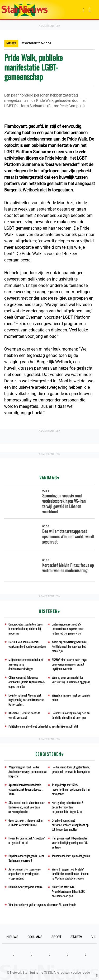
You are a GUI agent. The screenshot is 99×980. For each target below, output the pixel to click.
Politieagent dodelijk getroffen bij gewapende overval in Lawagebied (71, 769)
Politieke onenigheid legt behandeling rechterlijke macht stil (43, 726)
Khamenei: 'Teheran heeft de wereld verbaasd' (24, 715)
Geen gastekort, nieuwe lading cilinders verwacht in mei (25, 822)
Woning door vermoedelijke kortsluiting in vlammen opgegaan (71, 680)
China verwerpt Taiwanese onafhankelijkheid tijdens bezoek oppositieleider (27, 682)
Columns (35, 937)
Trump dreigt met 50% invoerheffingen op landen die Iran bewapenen (71, 789)
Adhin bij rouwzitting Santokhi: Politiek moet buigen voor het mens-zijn (69, 646)
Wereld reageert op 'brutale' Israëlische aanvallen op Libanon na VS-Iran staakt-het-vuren (70, 874)
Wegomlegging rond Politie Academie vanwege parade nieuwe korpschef (28, 771)
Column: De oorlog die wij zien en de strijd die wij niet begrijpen (71, 715)
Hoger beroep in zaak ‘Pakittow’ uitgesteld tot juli (27, 840)
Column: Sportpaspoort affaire (25, 887)
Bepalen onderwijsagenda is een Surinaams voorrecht (26, 858)
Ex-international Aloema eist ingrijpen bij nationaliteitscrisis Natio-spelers (26, 700)
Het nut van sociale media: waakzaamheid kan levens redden (27, 644)
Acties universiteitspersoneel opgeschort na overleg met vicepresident (25, 874)
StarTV (76, 937)
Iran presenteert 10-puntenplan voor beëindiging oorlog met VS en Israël (70, 843)
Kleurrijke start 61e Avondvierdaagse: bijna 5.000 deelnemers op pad (69, 891)
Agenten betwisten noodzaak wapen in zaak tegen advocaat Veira (25, 789)
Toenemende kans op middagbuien (71, 856)
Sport (56, 937)
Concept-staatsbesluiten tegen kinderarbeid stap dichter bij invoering (26, 629)
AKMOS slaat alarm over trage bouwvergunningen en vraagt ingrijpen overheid (69, 664)
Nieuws (12, 937)
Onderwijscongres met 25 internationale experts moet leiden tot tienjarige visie (68, 629)
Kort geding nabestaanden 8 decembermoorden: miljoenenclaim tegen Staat (68, 807)
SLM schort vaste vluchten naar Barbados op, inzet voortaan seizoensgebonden (27, 807)
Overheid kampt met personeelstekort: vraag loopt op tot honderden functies (70, 825)
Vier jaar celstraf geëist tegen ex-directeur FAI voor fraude (42, 905)
